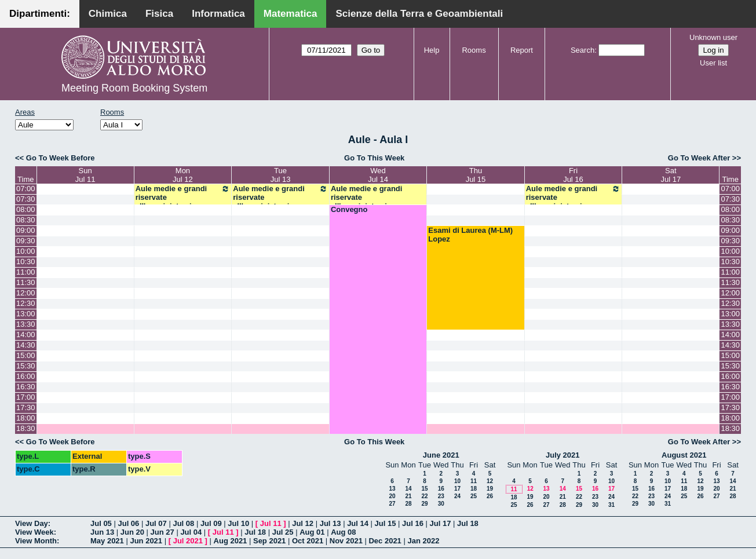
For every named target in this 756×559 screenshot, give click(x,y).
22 (424, 496)
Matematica (291, 14)
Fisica (159, 14)
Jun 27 (162, 532)
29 (424, 504)
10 (457, 481)
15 (424, 489)
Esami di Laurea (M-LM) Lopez (470, 235)
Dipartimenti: (40, 14)
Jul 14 (358, 523)
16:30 (26, 387)
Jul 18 (468, 523)
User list (713, 63)
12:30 (26, 303)
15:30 (26, 366)
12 (490, 481)
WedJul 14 (378, 175)
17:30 (26, 408)
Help (432, 50)
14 (408, 489)
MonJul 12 (183, 175)
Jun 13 (102, 532)
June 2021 (441, 455)
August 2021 (684, 455)
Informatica (218, 14)
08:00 (26, 209)
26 (490, 496)
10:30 (26, 262)
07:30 (26, 199)
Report (522, 50)
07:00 (26, 189)
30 (441, 504)
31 (611, 505)
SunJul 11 (85, 175)
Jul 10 (238, 523)
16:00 (26, 376)
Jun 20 (132, 532)
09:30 (26, 241)
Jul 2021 (188, 541)
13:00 (26, 314)
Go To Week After (699, 158)
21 (408, 496)
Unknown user (713, 37)
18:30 (26, 428)
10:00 (26, 251)
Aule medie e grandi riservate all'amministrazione (183, 197)
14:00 (26, 335)
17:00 (26, 397)
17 (457, 489)
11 (474, 481)
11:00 (26, 272)
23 (441, 496)
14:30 (26, 345)
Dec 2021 (385, 541)
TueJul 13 (281, 175)
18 (474, 489)
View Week (34, 532)
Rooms (474, 50)
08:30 (26, 220)
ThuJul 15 (476, 175)
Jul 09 (211, 523)
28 (408, 504)
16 (441, 489)
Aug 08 (343, 532)
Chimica (108, 14)
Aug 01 (312, 532)
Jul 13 (330, 523)
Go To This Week (374, 158)
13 (392, 489)
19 (490, 489)
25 (474, 496)
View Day (32, 523)
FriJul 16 (573, 175)
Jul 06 (128, 523)
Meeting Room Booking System (134, 88)
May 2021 (107, 541)
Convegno (349, 209)
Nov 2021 (346, 541)
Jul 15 (386, 523)
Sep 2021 (269, 541)
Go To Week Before (61, 158)
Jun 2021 (146, 541)
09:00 (26, 230)
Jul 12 (303, 523)
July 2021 (563, 455)
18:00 (26, 418)
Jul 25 (283, 532)
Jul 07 (156, 523)
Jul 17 (441, 523)
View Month (36, 541)
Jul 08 (183, 523)
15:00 (26, 355)
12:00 (26, 293)
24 (457, 496)
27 (392, 504)
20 (392, 496)
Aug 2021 (231, 541)
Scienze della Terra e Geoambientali (419, 14)
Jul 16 (413, 523)
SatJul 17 (671, 175)
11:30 (26, 282)
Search (582, 50)
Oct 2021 (308, 541)
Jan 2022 (423, 541)
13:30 (26, 324)
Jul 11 (271, 523)
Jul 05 (101, 523)
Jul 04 (191, 532)
